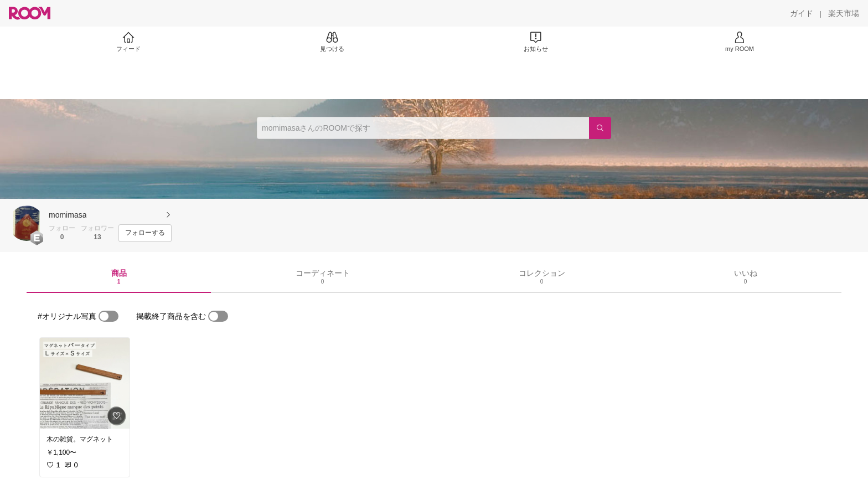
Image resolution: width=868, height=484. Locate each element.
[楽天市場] (844, 13)
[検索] (600, 128)
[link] (85, 383)
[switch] (108, 316)
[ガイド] (802, 13)
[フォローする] (145, 233)
